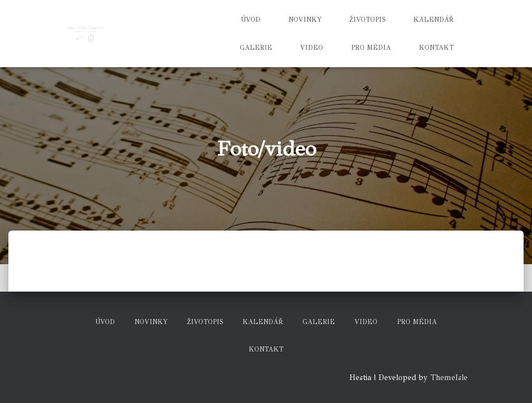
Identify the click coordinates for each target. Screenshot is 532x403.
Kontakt (436, 48)
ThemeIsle (449, 378)
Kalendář (433, 20)
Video (312, 48)
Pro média (371, 48)
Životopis (367, 20)
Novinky (305, 20)
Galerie (256, 48)
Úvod (251, 20)
